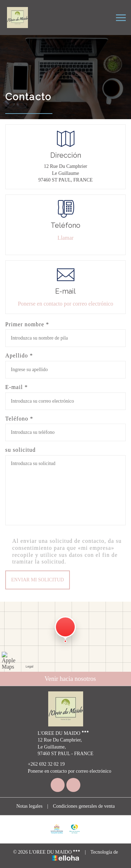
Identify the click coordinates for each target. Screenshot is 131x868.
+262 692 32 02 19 (42, 764)
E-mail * (17, 387)
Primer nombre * (27, 324)
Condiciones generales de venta (84, 806)
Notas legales (30, 806)
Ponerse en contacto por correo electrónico (65, 304)
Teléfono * (19, 419)
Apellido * (19, 356)
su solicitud (20, 450)
